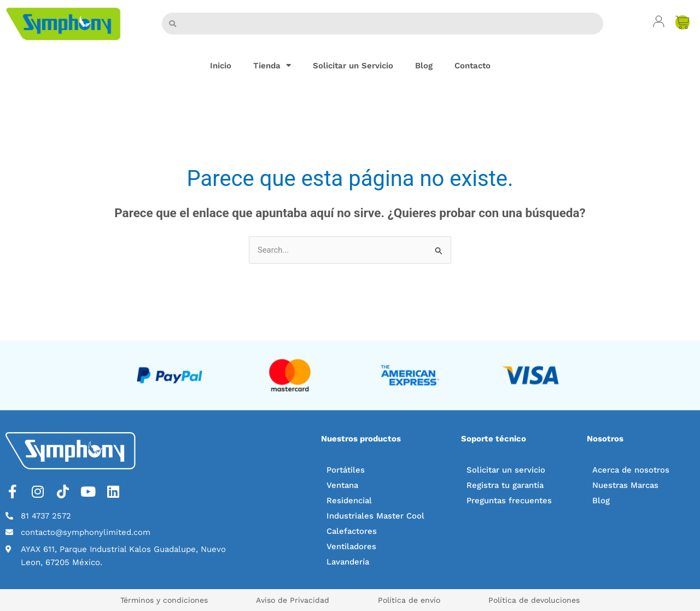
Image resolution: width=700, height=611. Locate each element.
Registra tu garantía (506, 485)
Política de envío (411, 600)
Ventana (343, 485)
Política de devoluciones (541, 600)
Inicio (221, 66)
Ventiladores (352, 546)
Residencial (349, 501)
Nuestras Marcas (626, 485)
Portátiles (346, 470)
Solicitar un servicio (506, 470)
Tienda (272, 65)
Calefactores (352, 531)
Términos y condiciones (158, 600)
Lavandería (349, 562)
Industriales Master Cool (376, 516)
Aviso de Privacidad (291, 600)
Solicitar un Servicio (353, 66)
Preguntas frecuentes (509, 501)
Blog (424, 66)
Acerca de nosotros (631, 470)
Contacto (472, 66)
